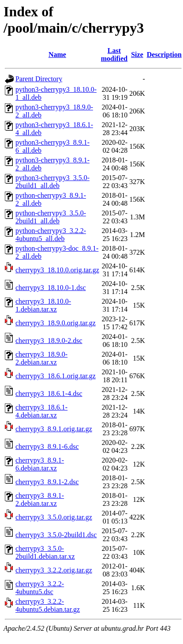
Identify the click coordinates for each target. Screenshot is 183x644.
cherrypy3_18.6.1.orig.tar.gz (56, 376)
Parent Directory (39, 79)
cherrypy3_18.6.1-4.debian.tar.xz (41, 411)
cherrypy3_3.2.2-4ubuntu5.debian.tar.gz (48, 605)
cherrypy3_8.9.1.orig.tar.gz (54, 429)
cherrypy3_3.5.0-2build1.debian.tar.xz (45, 552)
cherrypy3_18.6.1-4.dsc (49, 394)
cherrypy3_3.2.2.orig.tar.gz (54, 570)
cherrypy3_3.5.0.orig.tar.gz (54, 517)
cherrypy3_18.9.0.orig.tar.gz (56, 323)
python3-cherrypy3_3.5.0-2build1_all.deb (52, 182)
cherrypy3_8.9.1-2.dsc (47, 482)
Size (137, 55)
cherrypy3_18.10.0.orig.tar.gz (57, 270)
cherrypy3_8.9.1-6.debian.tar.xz (40, 464)
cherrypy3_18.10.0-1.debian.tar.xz (43, 305)
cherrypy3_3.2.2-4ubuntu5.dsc (40, 588)
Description (164, 55)
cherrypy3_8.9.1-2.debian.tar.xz (40, 499)
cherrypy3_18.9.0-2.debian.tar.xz (41, 358)
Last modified (114, 55)
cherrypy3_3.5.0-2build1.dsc (56, 535)
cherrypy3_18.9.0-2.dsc (49, 341)
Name (57, 55)
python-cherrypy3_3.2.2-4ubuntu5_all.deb (51, 235)
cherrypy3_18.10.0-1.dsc (51, 288)
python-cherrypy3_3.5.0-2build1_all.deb (51, 217)
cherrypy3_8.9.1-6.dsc (47, 446)
